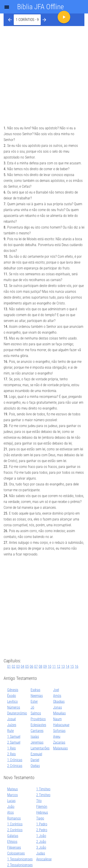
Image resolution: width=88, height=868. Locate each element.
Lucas (11, 801)
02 (14, 666)
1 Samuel (14, 737)
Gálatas (13, 836)
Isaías (35, 737)
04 (23, 666)
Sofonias (59, 731)
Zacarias (59, 742)
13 (63, 666)
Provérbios (38, 719)
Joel (56, 690)
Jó (32, 707)
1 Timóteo (43, 789)
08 (41, 666)
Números (14, 707)
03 (18, 666)
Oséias (35, 766)
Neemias (37, 696)
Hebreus (42, 812)
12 (59, 666)
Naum (57, 719)
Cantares (37, 731)
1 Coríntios (15, 824)
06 (32, 666)
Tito (39, 801)
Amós (57, 696)
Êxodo (12, 696)
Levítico (12, 702)
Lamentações (40, 748)
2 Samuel (14, 742)
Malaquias (60, 748)
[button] (27, 20)
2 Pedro (42, 830)
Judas (41, 853)
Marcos (12, 795)
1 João (41, 836)
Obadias (59, 702)
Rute (10, 731)
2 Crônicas (15, 766)
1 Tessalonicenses (20, 859)
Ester (34, 702)
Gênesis (13, 690)
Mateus (12, 789)
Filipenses (14, 847)
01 (9, 666)
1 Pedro (42, 824)
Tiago (40, 818)
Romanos (14, 818)
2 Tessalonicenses (20, 865)
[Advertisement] (44, 72)
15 (72, 666)
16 (77, 666)
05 (27, 666)
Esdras (35, 690)
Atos (10, 812)
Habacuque (61, 725)
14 (68, 666)
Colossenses (16, 853)
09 (45, 666)
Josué (11, 719)
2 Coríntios (15, 830)
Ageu (57, 737)
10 (50, 666)
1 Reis (11, 748)
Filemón (42, 807)
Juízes (12, 725)
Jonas (58, 707)
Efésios (12, 842)
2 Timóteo (43, 795)
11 (54, 666)
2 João (41, 842)
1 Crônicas (15, 760)
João (11, 807)
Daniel (35, 760)
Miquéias (59, 713)
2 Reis (11, 754)
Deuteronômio (17, 713)
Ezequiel (36, 754)
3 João (41, 847)
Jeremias (37, 742)
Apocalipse (44, 859)
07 (36, 666)
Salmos (36, 713)
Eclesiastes (38, 725)
